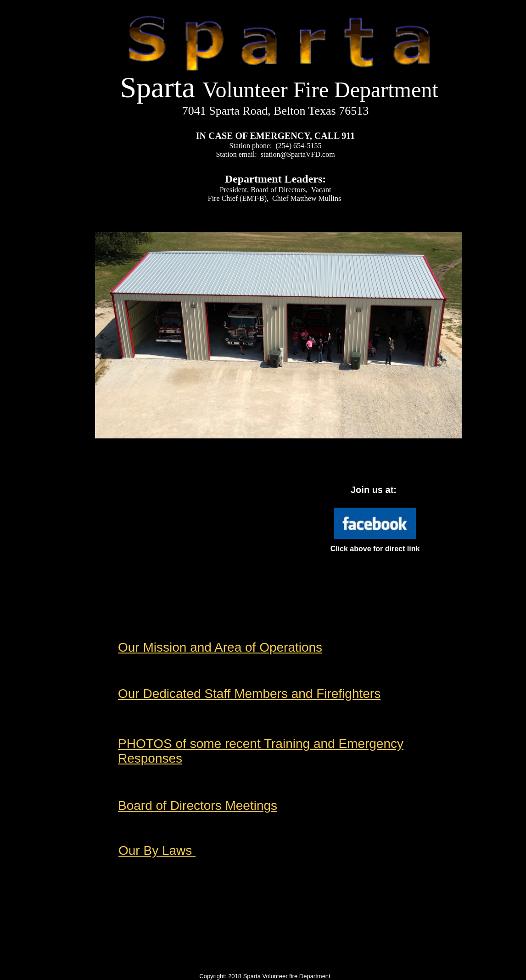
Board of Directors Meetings (198, 806)
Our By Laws (157, 850)
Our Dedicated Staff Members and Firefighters (249, 694)
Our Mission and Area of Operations (220, 647)
